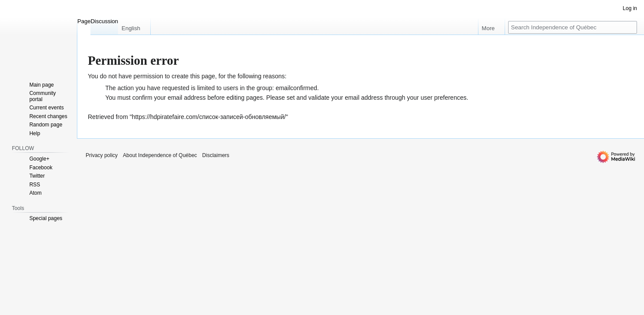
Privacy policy (102, 155)
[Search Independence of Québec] (573, 27)
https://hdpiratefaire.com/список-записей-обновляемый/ (209, 117)
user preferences (444, 98)
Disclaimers (216, 155)
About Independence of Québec (160, 155)
